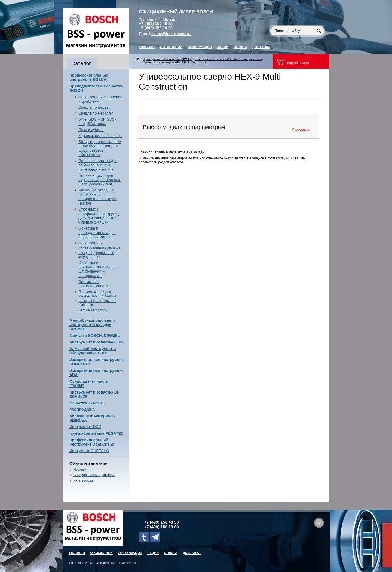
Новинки (80, 470)
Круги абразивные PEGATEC (97, 433)
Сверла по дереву (94, 107)
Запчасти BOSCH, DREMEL (95, 336)
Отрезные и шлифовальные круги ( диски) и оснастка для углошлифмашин (99, 216)
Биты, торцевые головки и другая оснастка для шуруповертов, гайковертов (100, 148)
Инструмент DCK (85, 427)
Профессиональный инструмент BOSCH (89, 77)
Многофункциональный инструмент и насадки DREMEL (92, 325)
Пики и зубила (91, 130)
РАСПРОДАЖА (82, 410)
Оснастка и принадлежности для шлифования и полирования (97, 269)
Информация (200, 47)
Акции (223, 47)
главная (147, 47)
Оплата (240, 47)
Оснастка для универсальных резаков (99, 245)
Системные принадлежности (93, 284)
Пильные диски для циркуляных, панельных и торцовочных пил (100, 180)
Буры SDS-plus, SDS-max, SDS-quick (97, 121)
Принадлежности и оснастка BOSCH (168, 59)
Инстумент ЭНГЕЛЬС (89, 451)
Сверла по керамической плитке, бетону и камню (229, 59)
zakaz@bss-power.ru (171, 34)
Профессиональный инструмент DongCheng (92, 442)
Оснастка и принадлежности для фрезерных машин (97, 233)
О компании (171, 47)
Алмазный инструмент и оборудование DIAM (93, 351)
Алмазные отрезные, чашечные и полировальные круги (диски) (97, 197)
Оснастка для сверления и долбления (100, 99)
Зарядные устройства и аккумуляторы (96, 255)
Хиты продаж (83, 480)
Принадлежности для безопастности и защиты (97, 294)
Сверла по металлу (96, 113)
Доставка (261, 47)
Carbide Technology (93, 310)
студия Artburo (129, 563)
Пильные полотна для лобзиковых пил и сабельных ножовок (98, 165)
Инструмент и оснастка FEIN (96, 342)
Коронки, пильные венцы (100, 136)
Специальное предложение (94, 475)
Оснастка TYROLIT (87, 403)
